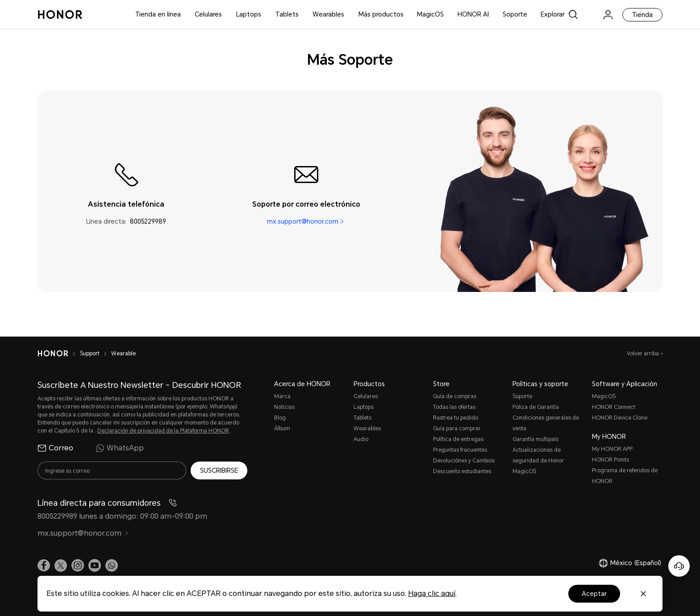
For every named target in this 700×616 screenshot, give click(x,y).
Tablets (287, 14)
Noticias (284, 407)
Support (90, 354)
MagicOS (430, 14)
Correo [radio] (55, 448)
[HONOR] (53, 354)
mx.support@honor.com (303, 221)
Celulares (208, 14)
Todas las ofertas (454, 407)
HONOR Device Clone (620, 418)
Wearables (328, 14)
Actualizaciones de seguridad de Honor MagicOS (538, 461)
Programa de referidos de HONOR (625, 476)
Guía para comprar (457, 429)
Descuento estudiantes (462, 471)
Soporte (515, 14)
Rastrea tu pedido (456, 418)
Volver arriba (644, 354)
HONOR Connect (614, 407)
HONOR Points (610, 460)
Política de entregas (458, 439)
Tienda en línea (158, 14)
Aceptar (594, 594)
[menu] (608, 15)
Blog (280, 418)
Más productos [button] (381, 14)
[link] (591, 15)
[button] (112, 565)
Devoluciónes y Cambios (464, 461)
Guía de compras (455, 396)
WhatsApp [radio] (120, 448)
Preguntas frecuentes (460, 450)
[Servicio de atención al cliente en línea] (679, 566)
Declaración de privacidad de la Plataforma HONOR (163, 431)
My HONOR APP (612, 449)
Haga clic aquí (432, 593)
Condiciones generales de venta (546, 423)
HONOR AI (473, 14)
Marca (282, 396)
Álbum (282, 429)
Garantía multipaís (535, 439)
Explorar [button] (553, 14)
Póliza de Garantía (536, 407)
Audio (361, 439)
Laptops (249, 14)
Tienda (642, 15)
